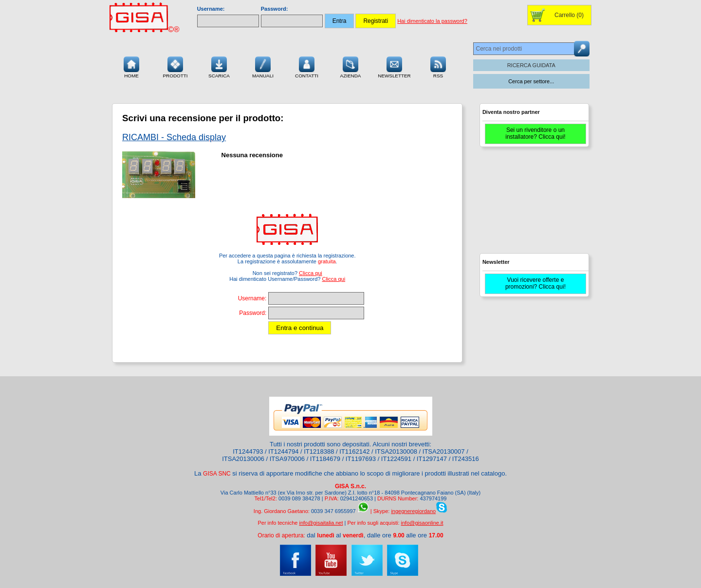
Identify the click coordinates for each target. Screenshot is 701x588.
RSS (438, 66)
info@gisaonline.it (422, 523)
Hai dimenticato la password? (432, 21)
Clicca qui (311, 273)
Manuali (263, 66)
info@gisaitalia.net (321, 523)
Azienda (351, 66)
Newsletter (394, 66)
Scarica (219, 66)
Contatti (307, 66)
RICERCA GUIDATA (531, 65)
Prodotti (175, 66)
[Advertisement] (533, 204)
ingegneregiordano (413, 511)
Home (131, 66)
